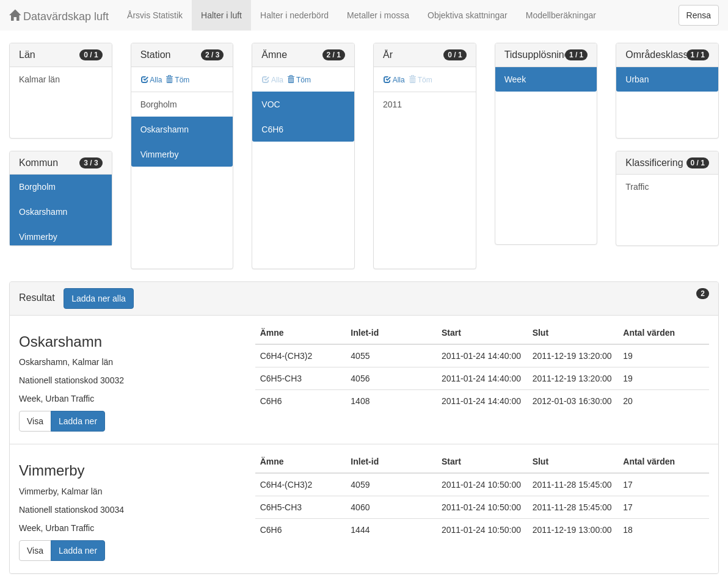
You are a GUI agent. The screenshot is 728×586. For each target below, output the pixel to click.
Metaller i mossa (378, 15)
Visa (35, 421)
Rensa (699, 15)
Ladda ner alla (99, 298)
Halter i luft (221, 15)
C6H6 (272, 129)
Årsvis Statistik (155, 15)
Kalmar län (39, 79)
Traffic (637, 187)
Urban (637, 79)
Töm (177, 80)
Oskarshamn (43, 212)
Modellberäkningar (561, 15)
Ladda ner (78, 421)
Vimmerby (38, 237)
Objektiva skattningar (468, 15)
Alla (152, 80)
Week (515, 79)
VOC (271, 104)
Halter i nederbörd (294, 15)
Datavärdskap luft (59, 16)
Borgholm (37, 187)
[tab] (364, 299)
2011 (392, 104)
